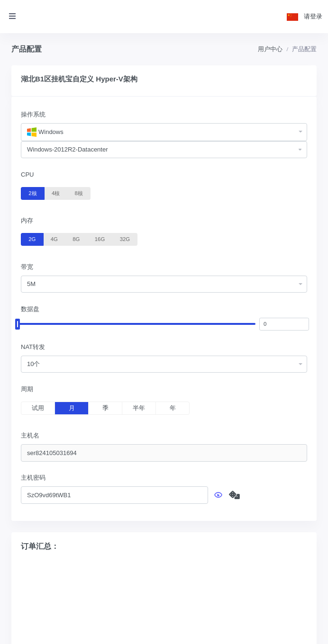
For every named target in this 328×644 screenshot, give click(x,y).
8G (76, 239)
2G (32, 239)
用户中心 (270, 49)
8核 (79, 193)
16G (100, 239)
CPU (27, 174)
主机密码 (33, 478)
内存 (27, 220)
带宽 (27, 267)
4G (54, 239)
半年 (139, 408)
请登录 (313, 16)
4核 (56, 193)
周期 (27, 389)
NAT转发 (33, 347)
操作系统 (33, 114)
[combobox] (164, 132)
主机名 (30, 435)
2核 (32, 193)
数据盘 (30, 309)
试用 (38, 408)
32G (125, 239)
